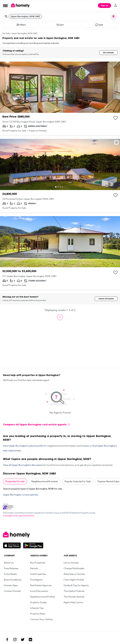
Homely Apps (11, 585)
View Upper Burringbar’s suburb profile (23, 446)
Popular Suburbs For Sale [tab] (78, 481)
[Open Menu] (5, 6)
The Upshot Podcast (74, 591)
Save (99, 25)
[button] (60, 16)
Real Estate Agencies (41, 585)
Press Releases (11, 568)
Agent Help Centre (73, 602)
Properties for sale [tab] (15, 481)
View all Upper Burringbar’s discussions (23, 465)
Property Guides (38, 602)
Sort (60, 25)
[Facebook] (7, 640)
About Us (9, 563)
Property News (38, 614)
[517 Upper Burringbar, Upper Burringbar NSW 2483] (60, 253)
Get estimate (108, 53)
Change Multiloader (74, 568)
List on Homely (71, 563)
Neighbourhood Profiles (43, 597)
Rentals (34, 568)
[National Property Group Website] (8, 506)
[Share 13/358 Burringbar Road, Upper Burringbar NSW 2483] (60, 98)
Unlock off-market (106, 299)
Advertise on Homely (74, 574)
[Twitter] (23, 640)
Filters (21, 25)
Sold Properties (38, 574)
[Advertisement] (60, 347)
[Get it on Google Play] (33, 545)
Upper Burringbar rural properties (21, 495)
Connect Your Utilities (41, 619)
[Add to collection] (116, 118)
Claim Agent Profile (74, 580)
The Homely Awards (74, 597)
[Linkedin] (30, 640)
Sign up (104, 5)
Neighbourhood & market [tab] (45, 481)
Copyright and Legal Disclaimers (19, 516)
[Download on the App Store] (13, 545)
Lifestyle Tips (37, 608)
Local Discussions (39, 591)
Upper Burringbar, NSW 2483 (24, 33)
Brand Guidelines (13, 580)
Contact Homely (12, 591)
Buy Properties (38, 563)
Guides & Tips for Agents (76, 585)
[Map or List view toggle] (113, 16)
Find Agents (36, 580)
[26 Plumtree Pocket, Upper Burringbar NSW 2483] (60, 176)
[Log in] (116, 5)
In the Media (10, 574)
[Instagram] (15, 640)
